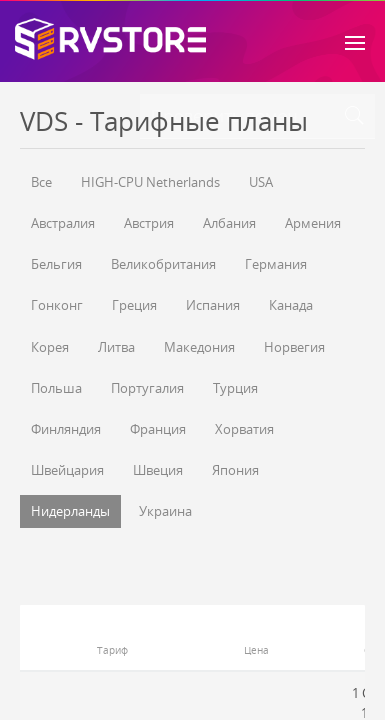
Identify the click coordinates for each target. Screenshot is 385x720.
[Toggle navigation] (355, 41)
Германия (276, 264)
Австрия (149, 223)
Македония (199, 347)
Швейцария (67, 470)
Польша (56, 388)
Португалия (147, 388)
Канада (291, 305)
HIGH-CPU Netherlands (150, 182)
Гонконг (57, 305)
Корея (50, 347)
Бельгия (56, 264)
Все (41, 182)
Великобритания (163, 264)
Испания (213, 305)
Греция (134, 305)
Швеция (158, 470)
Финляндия (66, 429)
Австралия (63, 223)
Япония (235, 470)
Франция (158, 429)
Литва (116, 347)
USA (261, 182)
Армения (313, 223)
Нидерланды (70, 511)
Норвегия (294, 347)
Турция (235, 388)
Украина (165, 511)
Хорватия (244, 429)
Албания (229, 223)
